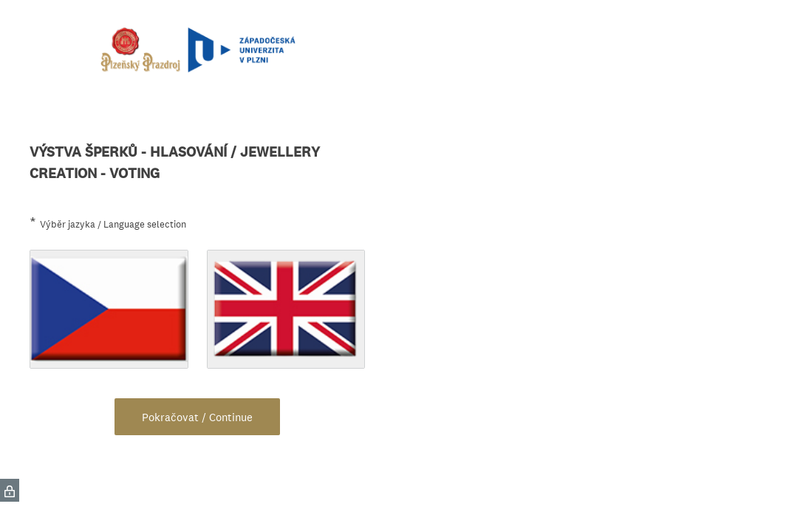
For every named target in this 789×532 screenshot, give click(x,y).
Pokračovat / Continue (197, 417)
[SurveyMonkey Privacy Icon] (10, 490)
